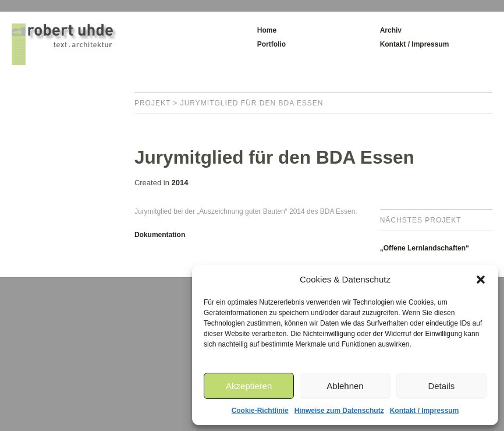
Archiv (391, 30)
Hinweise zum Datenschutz (339, 411)
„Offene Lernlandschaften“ (425, 248)
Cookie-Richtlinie (260, 411)
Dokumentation (160, 235)
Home (267, 30)
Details (441, 386)
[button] (481, 280)
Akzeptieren (249, 386)
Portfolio (271, 44)
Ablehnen (345, 386)
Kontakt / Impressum (425, 411)
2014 (180, 183)
